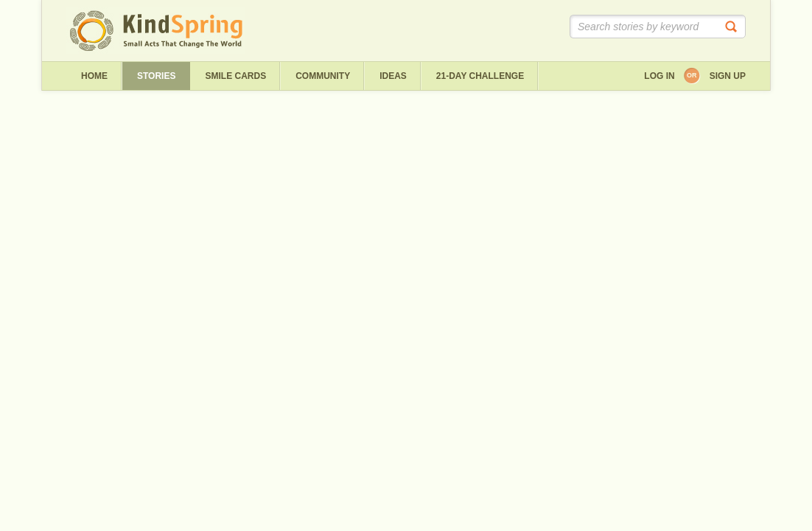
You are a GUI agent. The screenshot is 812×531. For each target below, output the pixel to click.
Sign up (728, 76)
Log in (659, 76)
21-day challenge (480, 76)
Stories (156, 76)
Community (323, 76)
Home (94, 76)
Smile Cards (235, 76)
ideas (393, 76)
